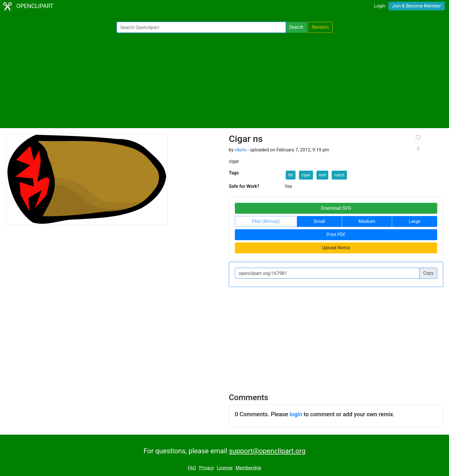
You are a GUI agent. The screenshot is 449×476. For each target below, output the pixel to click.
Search (296, 27)
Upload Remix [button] (336, 248)
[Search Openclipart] (201, 27)
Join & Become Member (417, 6)
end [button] (322, 175)
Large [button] (415, 221)
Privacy (206, 468)
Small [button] (319, 221)
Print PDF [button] (336, 235)
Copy (428, 273)
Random (320, 27)
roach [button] (339, 175)
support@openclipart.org (267, 451)
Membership (249, 468)
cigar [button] (306, 175)
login (296, 414)
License (225, 468)
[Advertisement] (224, 80)
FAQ (192, 468)
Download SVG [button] (336, 208)
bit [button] (291, 175)
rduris (240, 150)
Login (380, 6)
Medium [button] (367, 221)
